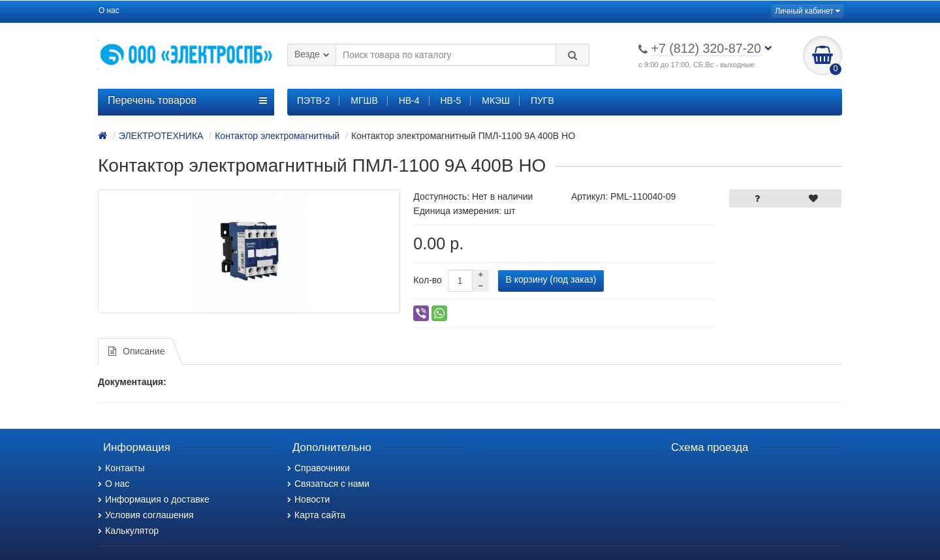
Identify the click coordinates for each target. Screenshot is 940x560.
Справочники (319, 468)
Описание (136, 351)
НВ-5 (450, 101)
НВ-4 (409, 101)
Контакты (121, 468)
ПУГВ (542, 101)
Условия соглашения (146, 515)
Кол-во (428, 280)
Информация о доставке (154, 499)
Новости (308, 499)
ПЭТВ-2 (313, 101)
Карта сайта (316, 515)
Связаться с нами (328, 484)
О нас (109, 10)
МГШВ (364, 101)
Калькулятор (128, 531)
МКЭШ (496, 101)
